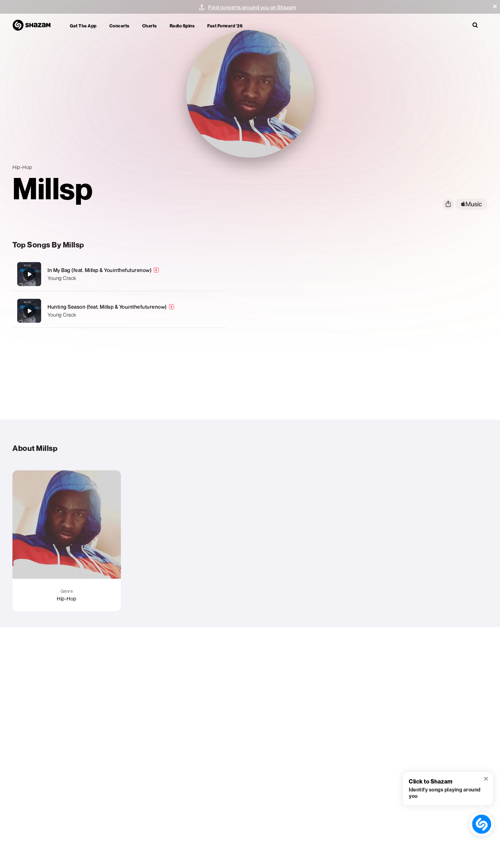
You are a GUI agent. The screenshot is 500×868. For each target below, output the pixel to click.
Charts (150, 26)
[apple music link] (471, 204)
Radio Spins (182, 26)
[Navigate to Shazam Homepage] (35, 26)
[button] (495, 6)
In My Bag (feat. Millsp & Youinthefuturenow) (99, 270)
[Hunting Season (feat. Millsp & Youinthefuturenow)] (119, 311)
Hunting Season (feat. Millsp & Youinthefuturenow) (107, 307)
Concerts (119, 26)
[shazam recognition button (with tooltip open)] (482, 824)
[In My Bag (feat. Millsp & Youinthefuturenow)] (119, 274)
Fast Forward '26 (225, 26)
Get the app (83, 26)
